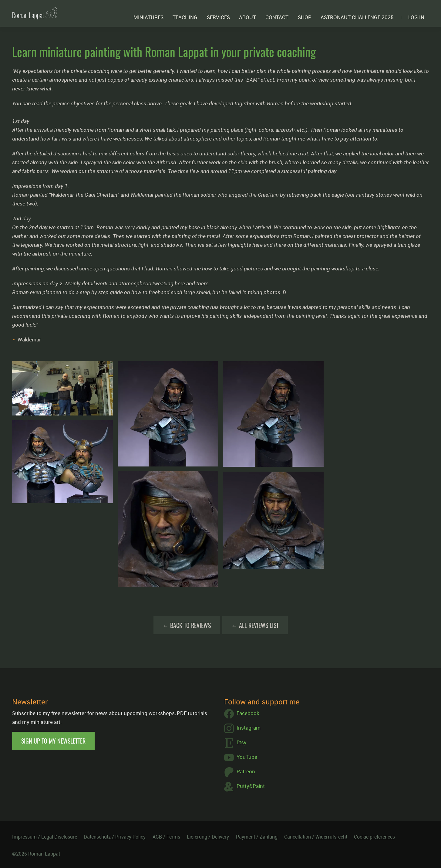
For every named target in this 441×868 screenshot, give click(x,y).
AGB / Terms (166, 837)
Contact (277, 17)
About (247, 17)
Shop (305, 17)
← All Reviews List (255, 625)
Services (218, 17)
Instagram (242, 728)
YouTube (241, 758)
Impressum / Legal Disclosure (45, 837)
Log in (416, 17)
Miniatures (148, 17)
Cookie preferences (374, 837)
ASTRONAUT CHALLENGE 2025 (357, 17)
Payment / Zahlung (257, 837)
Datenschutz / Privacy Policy (115, 837)
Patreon (240, 772)
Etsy (235, 743)
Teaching (185, 17)
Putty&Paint (244, 787)
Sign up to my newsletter (53, 741)
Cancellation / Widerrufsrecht (316, 837)
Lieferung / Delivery (208, 837)
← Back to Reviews (187, 625)
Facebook (242, 714)
